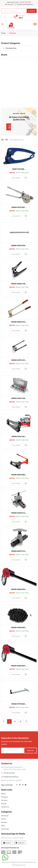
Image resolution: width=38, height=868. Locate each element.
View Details (16, 178)
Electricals (5, 816)
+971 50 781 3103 (9, 773)
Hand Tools (5, 829)
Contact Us (5, 807)
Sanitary (4, 822)
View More (10, 127)
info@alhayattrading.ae (11, 777)
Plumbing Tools (10, 48)
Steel (3, 826)
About (3, 794)
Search (32, 11)
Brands (4, 804)
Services (4, 800)
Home (3, 33)
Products (4, 797)
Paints (3, 819)
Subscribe (30, 751)
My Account (9, 4)
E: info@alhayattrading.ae (24, 4)
